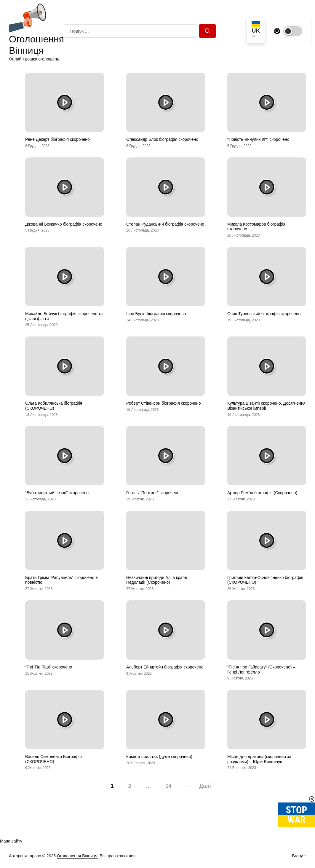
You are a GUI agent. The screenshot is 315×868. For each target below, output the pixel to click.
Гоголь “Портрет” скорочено (153, 493)
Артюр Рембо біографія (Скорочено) (262, 493)
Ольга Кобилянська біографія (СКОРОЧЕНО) (54, 406)
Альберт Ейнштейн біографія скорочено (165, 667)
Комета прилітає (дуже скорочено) (159, 757)
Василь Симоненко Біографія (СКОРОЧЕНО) (53, 759)
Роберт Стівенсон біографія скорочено (164, 403)
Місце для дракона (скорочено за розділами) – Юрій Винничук (259, 759)
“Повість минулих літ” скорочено (258, 139)
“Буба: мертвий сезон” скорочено (57, 493)
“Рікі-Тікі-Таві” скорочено (49, 667)
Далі (205, 786)
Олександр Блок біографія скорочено (162, 139)
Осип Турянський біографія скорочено (264, 314)
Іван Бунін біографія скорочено (156, 314)
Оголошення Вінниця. (78, 856)
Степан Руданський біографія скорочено (165, 224)
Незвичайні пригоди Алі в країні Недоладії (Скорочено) (157, 580)
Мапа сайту (11, 841)
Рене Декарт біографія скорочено (57, 139)
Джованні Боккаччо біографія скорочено (64, 224)
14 (169, 786)
